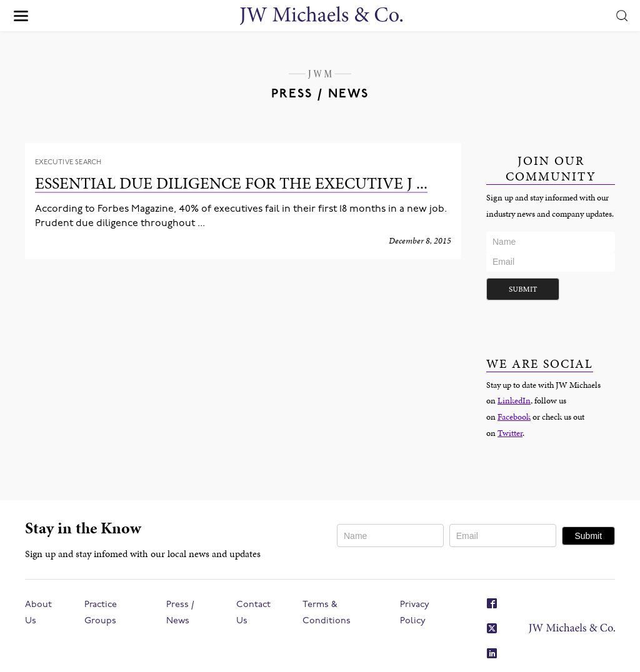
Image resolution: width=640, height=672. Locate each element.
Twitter (510, 433)
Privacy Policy (415, 613)
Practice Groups (101, 613)
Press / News (180, 613)
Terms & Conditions (327, 613)
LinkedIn (514, 400)
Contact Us (253, 613)
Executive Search (68, 163)
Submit (523, 289)
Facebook (514, 417)
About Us (38, 613)
